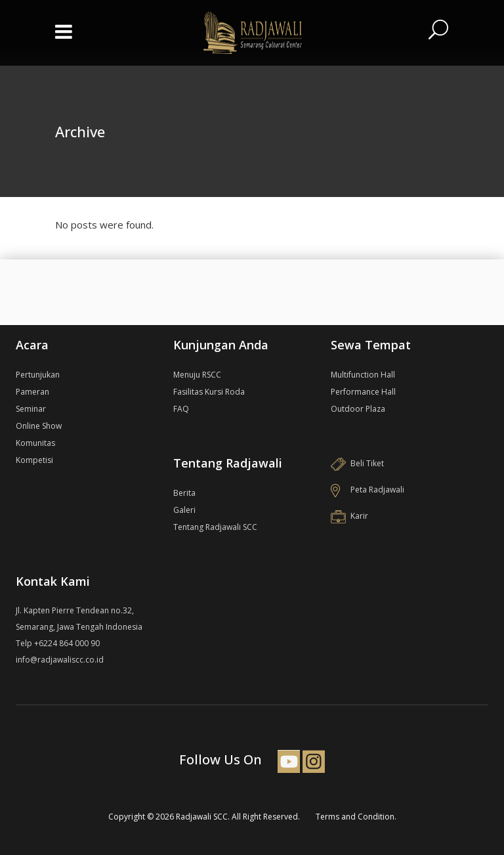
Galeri (184, 510)
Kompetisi (34, 460)
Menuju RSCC (197, 375)
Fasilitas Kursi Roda (209, 392)
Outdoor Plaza (358, 409)
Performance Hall (363, 392)
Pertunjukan (38, 375)
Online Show (39, 426)
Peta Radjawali (367, 490)
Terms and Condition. (356, 817)
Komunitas (35, 443)
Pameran (32, 392)
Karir (349, 516)
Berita (184, 493)
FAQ (181, 409)
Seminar (31, 409)
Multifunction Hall (363, 375)
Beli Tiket (357, 463)
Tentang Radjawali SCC (215, 527)
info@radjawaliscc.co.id (60, 660)
